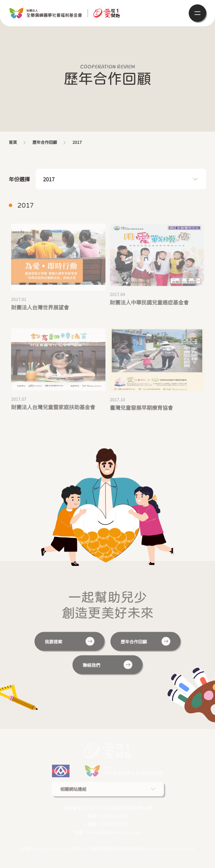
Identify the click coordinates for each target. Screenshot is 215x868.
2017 (49, 179)
